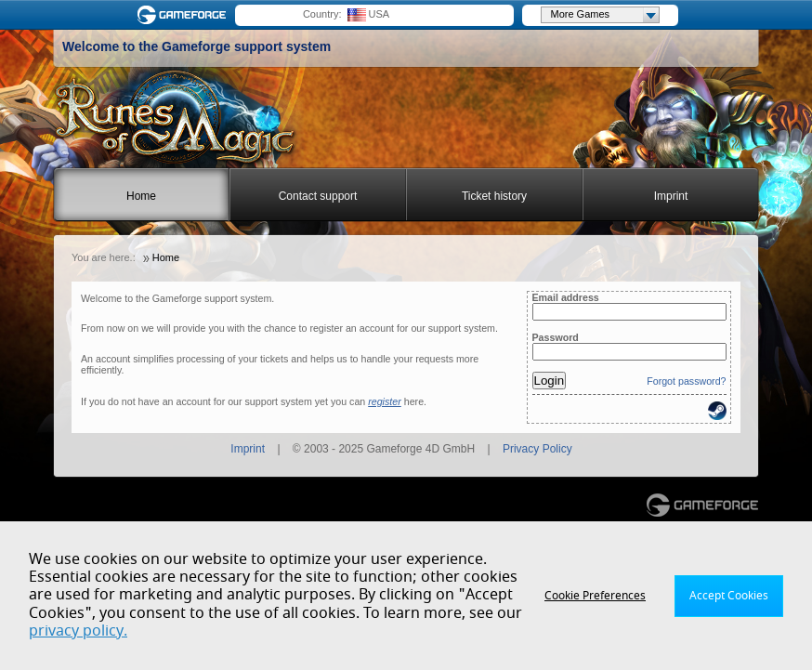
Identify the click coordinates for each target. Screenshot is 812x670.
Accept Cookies (729, 596)
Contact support (318, 196)
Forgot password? (686, 381)
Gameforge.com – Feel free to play (185, 15)
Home (141, 196)
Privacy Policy (537, 449)
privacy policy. (78, 631)
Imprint (671, 196)
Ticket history (494, 196)
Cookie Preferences (595, 596)
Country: (322, 14)
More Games (605, 15)
